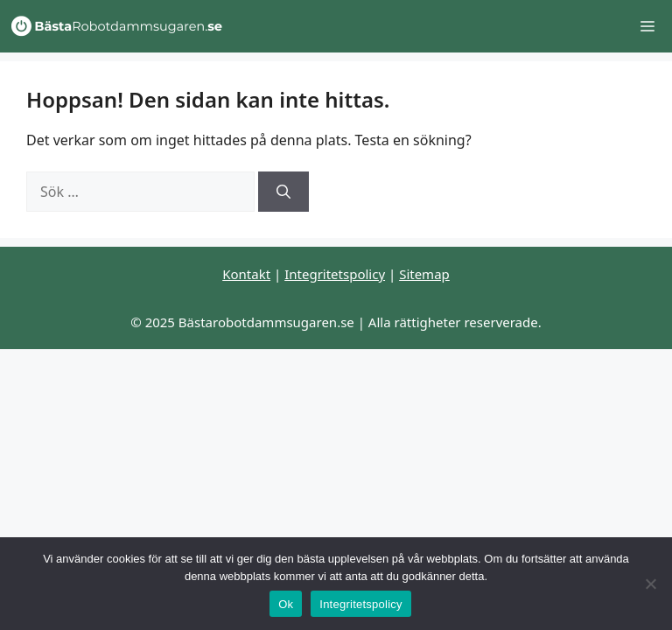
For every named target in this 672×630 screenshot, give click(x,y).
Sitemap (424, 274)
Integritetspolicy (335, 274)
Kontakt (246, 274)
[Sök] (283, 192)
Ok (286, 604)
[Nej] (650, 584)
